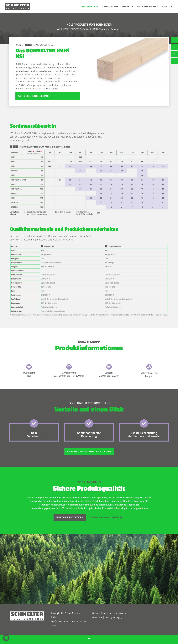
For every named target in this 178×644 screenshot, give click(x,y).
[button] (6, 638)
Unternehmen (146, 7)
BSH (67, 29)
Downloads (97, 617)
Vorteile (127, 7)
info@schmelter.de (60, 621)
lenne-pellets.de (142, 617)
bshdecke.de (140, 613)
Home (95, 613)
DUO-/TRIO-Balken (31, 133)
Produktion (110, 7)
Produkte (89, 7)
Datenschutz (107, 613)
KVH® (60, 29)
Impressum (121, 613)
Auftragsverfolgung (114, 617)
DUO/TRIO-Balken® (81, 29)
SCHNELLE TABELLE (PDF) (34, 96)
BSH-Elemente (101, 29)
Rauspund (116, 29)
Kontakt (168, 7)
